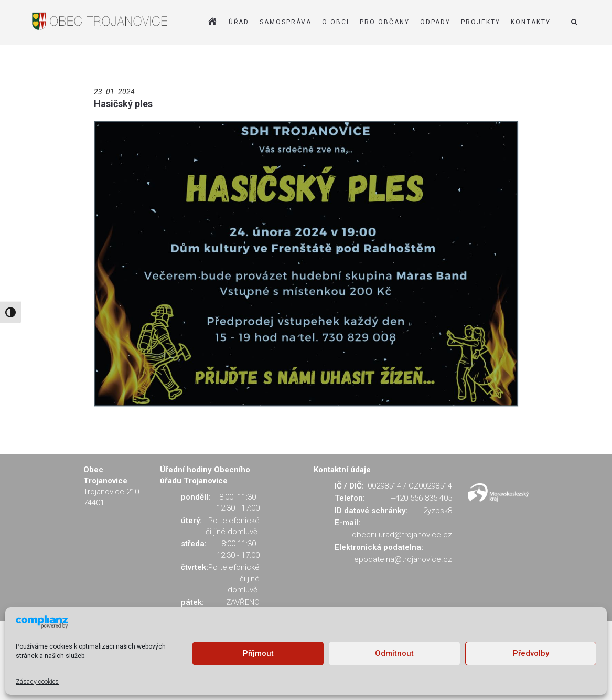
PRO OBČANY (385, 22)
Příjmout (258, 653)
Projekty (481, 22)
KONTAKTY (531, 22)
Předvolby (531, 653)
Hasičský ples (123, 104)
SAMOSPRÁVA (286, 22)
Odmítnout (394, 653)
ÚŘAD (239, 22)
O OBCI (336, 22)
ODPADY (435, 22)
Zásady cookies (37, 682)
